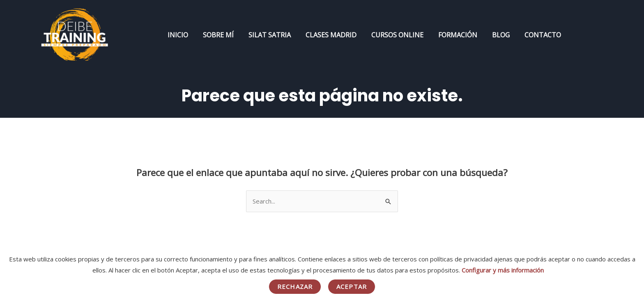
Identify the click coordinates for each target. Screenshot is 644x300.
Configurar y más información (503, 270)
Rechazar (295, 286)
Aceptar (352, 286)
